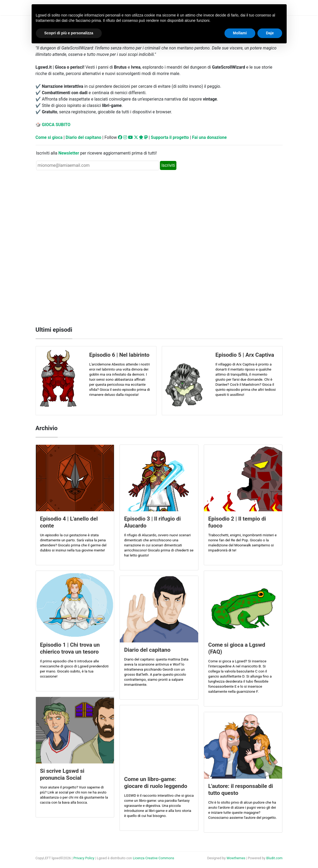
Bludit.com (274, 858)
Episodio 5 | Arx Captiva (245, 355)
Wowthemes (236, 858)
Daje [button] (270, 33)
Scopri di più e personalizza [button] (69, 33)
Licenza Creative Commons (154, 858)
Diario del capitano (147, 650)
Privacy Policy (84, 858)
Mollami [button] (240, 33)
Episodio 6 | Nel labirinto (119, 355)
